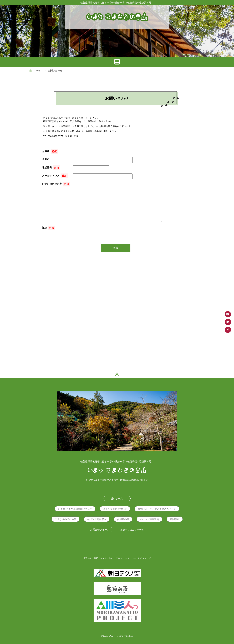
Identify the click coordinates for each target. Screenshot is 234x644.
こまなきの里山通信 (66, 519)
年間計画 (175, 519)
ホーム (35, 71)
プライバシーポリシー (125, 558)
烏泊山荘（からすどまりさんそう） (157, 509)
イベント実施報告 (150, 519)
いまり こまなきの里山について (75, 509)
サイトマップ (144, 558)
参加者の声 (123, 519)
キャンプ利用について (115, 509)
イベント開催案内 (97, 519)
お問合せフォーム (100, 530)
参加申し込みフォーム (132, 530)
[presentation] (96, 231)
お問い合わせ (55, 71)
